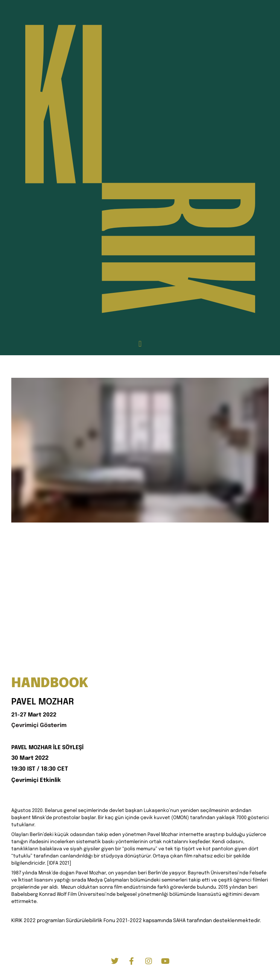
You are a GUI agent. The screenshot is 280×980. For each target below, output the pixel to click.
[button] (140, 344)
